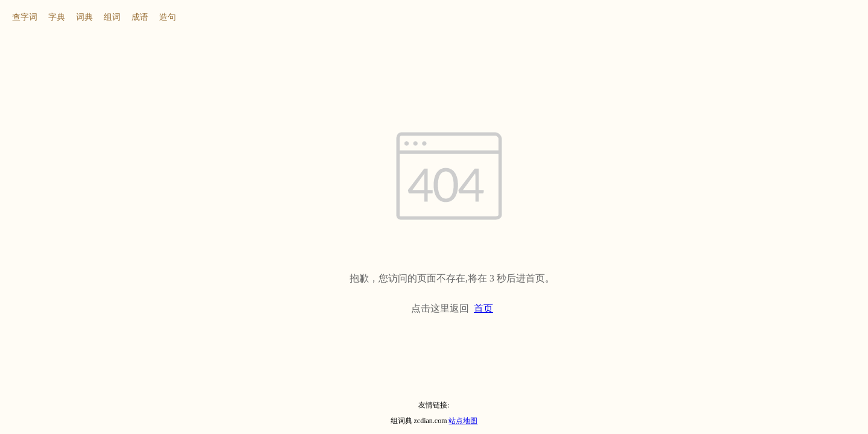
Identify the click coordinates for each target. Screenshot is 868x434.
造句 (168, 17)
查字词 (25, 17)
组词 (112, 17)
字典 (57, 17)
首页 (483, 308)
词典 (84, 17)
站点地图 (463, 421)
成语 (140, 17)
